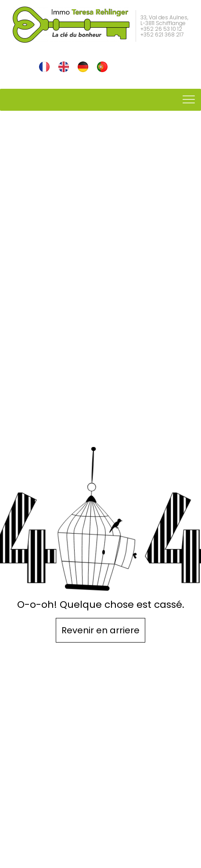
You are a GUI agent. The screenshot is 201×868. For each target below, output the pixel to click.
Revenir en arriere (100, 630)
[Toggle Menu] (190, 100)
